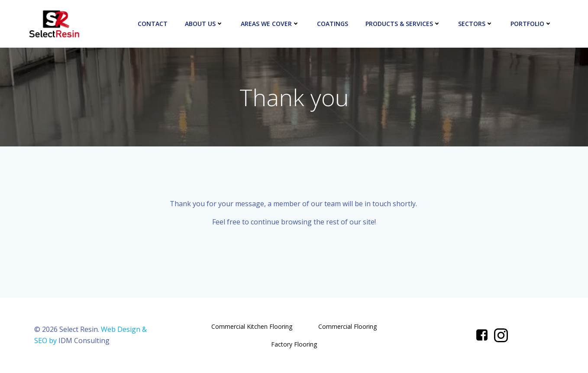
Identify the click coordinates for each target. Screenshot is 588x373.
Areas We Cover (270, 24)
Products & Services (403, 24)
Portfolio (531, 24)
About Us (204, 24)
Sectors (476, 24)
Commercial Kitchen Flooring (252, 326)
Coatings (333, 24)
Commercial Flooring (347, 326)
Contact (153, 24)
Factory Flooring (294, 344)
